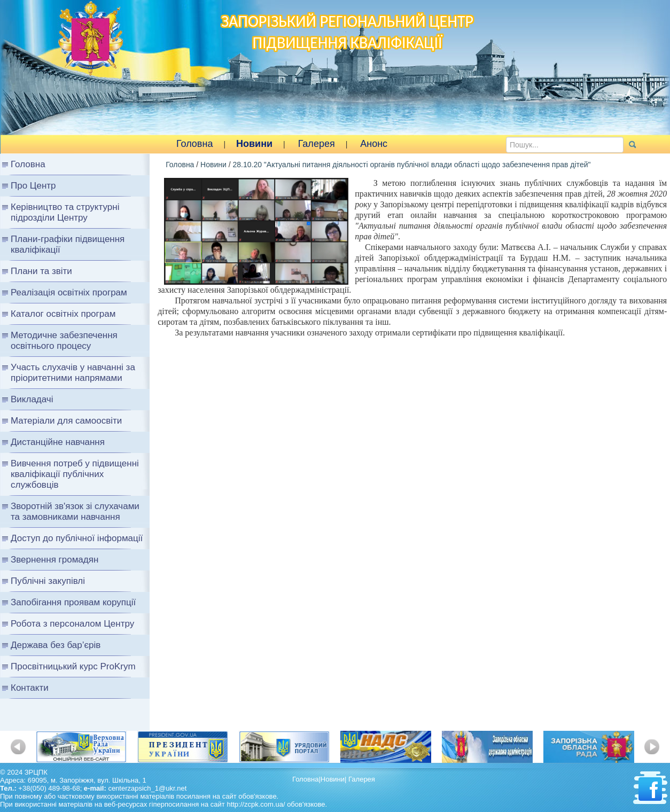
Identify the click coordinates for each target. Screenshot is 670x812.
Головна (194, 144)
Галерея (317, 144)
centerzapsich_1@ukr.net (147, 788)
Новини (254, 144)
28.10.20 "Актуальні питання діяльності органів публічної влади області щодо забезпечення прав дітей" (411, 165)
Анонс (374, 144)
